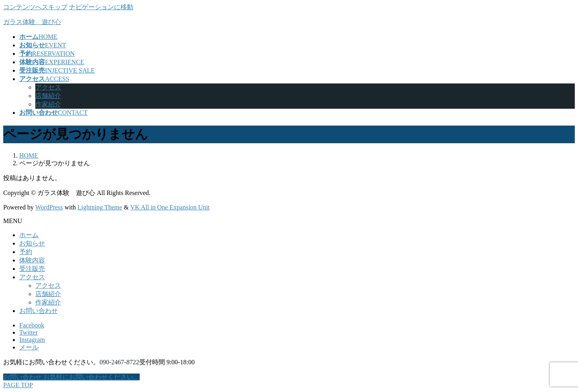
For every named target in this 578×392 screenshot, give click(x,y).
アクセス (48, 87)
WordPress (49, 207)
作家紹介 (48, 104)
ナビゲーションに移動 (101, 7)
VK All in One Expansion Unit (170, 207)
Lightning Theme (100, 207)
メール (29, 347)
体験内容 (32, 260)
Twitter (28, 332)
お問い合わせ (39, 311)
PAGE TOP (18, 385)
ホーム (29, 235)
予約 (26, 252)
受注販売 (32, 269)
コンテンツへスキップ (35, 7)
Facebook (32, 325)
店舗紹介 (48, 96)
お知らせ (32, 243)
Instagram (32, 340)
